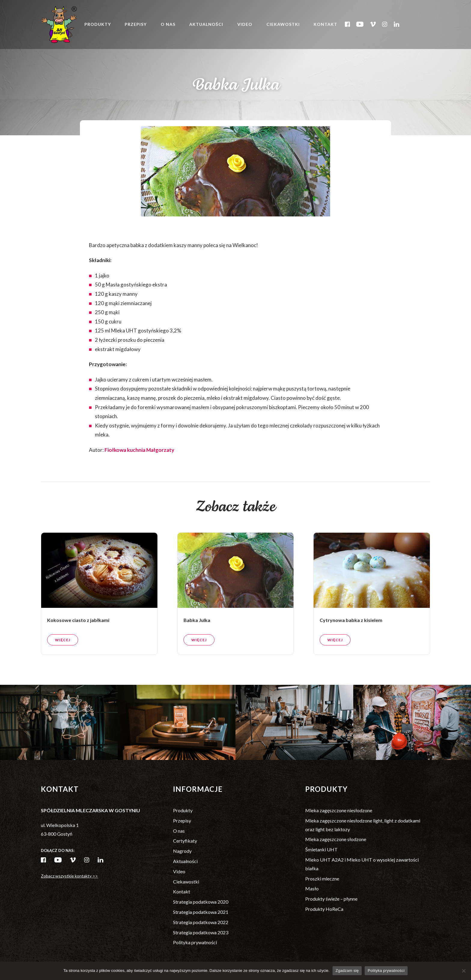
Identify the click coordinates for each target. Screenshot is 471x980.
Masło (312, 888)
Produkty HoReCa (324, 909)
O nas (168, 24)
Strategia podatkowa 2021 (201, 912)
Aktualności (206, 24)
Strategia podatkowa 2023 (201, 932)
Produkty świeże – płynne (331, 899)
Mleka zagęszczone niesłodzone (339, 810)
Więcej (63, 650)
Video (245, 24)
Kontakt (325, 24)
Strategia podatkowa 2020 (201, 902)
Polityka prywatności (195, 942)
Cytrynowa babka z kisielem (351, 631)
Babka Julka (197, 631)
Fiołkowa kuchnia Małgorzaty (139, 450)
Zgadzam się (347, 971)
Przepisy (136, 24)
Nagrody (182, 851)
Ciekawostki (283, 24)
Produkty (98, 24)
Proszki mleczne (322, 879)
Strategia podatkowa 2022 (201, 922)
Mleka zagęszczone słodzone (336, 839)
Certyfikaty (185, 841)
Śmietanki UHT (321, 849)
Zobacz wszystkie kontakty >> (69, 876)
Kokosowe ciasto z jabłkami (78, 631)
